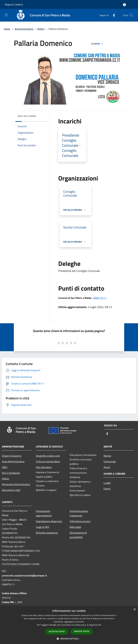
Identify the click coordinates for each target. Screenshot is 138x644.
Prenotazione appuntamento (44, 513)
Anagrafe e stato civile (48, 456)
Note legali (75, 527)
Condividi (98, 44)
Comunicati (110, 461)
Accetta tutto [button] (57, 632)
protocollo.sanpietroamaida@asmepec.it (24, 575)
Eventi (107, 489)
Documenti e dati (11, 490)
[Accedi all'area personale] (124, 5)
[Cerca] (131, 15)
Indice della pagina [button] (27, 116)
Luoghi (107, 483)
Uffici (5, 467)
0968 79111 (100, 298)
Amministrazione (24, 29)
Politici (41, 29)
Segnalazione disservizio (49, 521)
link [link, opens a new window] (100, 625)
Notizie (107, 456)
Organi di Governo (12, 456)
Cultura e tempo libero (48, 461)
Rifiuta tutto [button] (82, 631)
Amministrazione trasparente (79, 513)
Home (7, 29)
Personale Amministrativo (16, 484)
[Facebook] (113, 15)
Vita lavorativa (44, 467)
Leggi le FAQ (43, 527)
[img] (42, 115)
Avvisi (107, 467)
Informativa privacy (80, 521)
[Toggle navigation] (6, 15)
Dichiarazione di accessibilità (78, 535)
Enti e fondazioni (11, 473)
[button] (69, 639)
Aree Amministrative (13, 461)
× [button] (134, 609)
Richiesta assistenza (47, 533)
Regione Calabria (14, 4)
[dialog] (69, 625)
